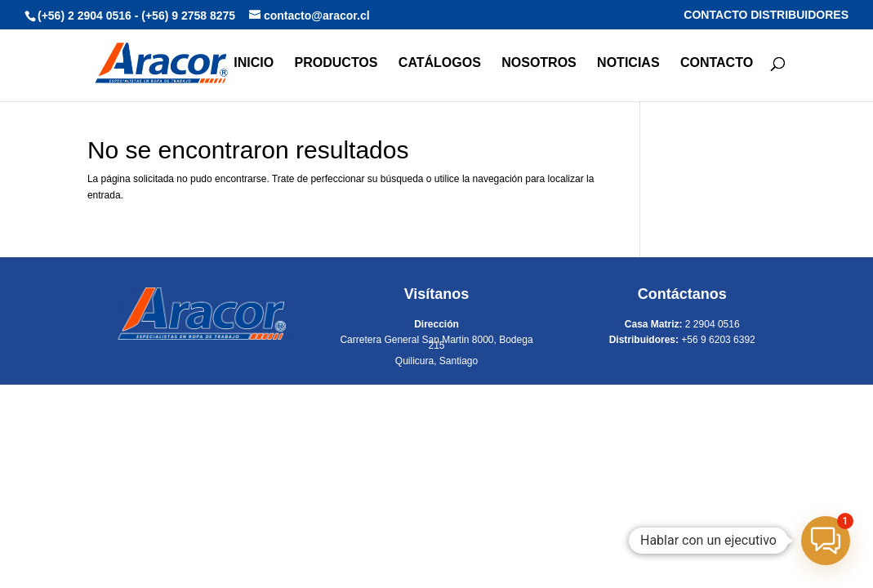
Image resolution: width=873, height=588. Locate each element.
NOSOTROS (539, 63)
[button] (826, 541)
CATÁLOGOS (440, 63)
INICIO (254, 63)
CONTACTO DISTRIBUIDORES (766, 15)
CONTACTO (717, 63)
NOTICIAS (628, 63)
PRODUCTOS (336, 63)
